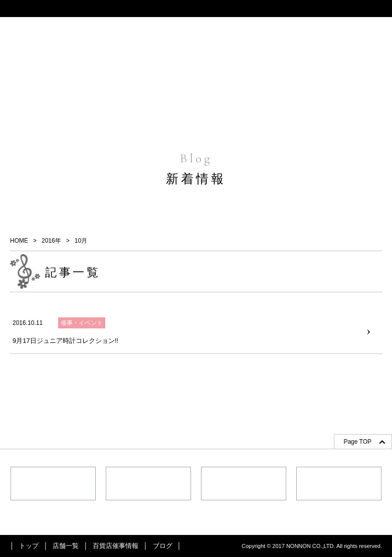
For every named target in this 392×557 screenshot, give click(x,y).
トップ (29, 546)
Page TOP (357, 442)
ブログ (163, 546)
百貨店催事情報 (116, 546)
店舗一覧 (66, 546)
